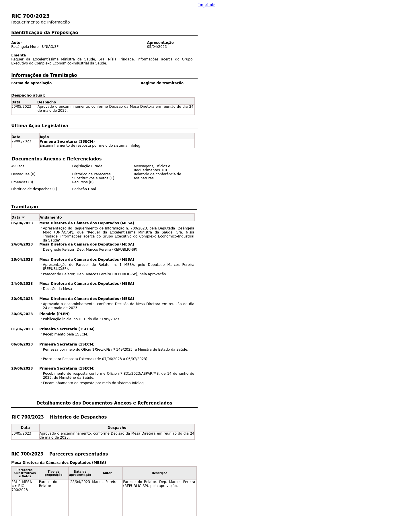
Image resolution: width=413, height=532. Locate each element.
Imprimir (206, 5)
